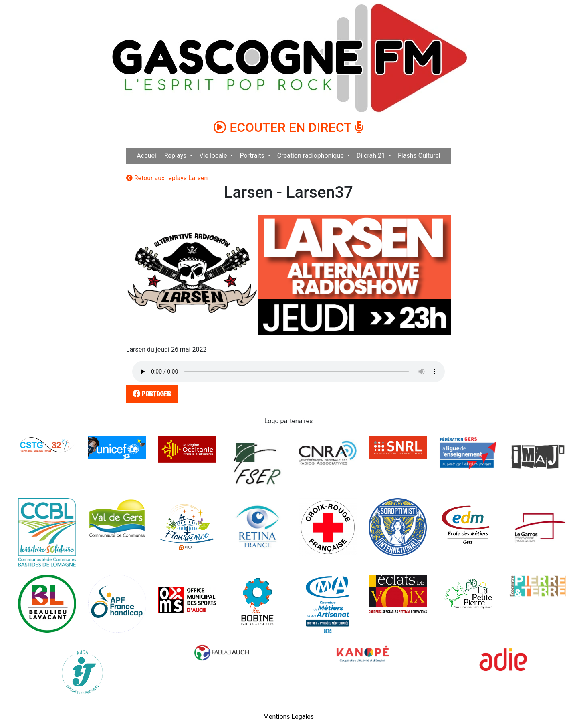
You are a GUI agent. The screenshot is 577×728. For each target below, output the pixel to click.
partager (150, 394)
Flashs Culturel (419, 156)
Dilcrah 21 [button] (372, 156)
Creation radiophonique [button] (311, 156)
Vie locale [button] (214, 156)
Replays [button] (176, 156)
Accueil (147, 156)
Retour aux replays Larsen (167, 178)
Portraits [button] (253, 156)
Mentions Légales (288, 717)
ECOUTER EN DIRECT (288, 127)
